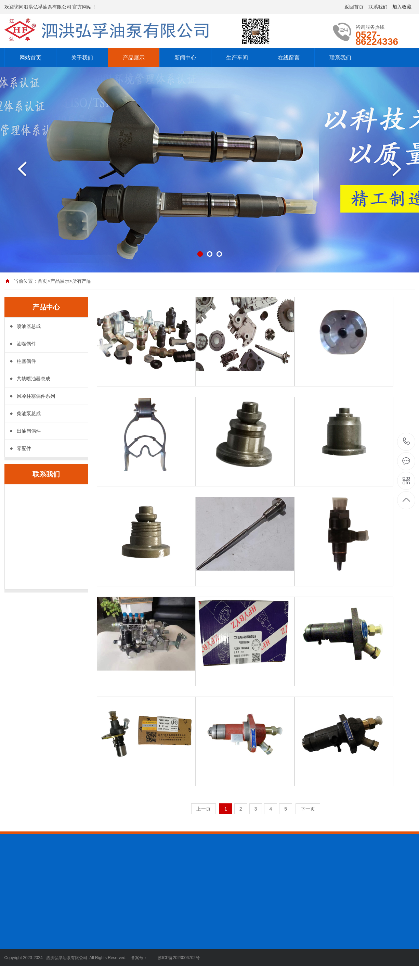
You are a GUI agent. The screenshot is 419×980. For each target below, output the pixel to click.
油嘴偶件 (26, 344)
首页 (42, 281)
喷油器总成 (29, 326)
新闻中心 (185, 58)
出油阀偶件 (29, 431)
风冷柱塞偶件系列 (36, 396)
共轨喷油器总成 (34, 379)
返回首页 (354, 7)
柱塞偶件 (26, 361)
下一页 (308, 809)
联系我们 (378, 7)
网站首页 (30, 58)
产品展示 (134, 58)
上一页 (204, 809)
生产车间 (237, 58)
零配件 (24, 448)
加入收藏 (402, 7)
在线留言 (289, 58)
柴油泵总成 (29, 413)
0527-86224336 (407, 442)
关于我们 (82, 58)
